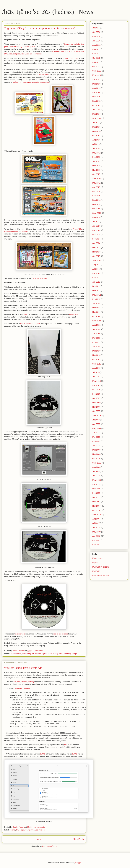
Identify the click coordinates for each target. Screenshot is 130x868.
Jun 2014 (96, 226)
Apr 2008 (96, 484)
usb (36, 830)
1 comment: (39, 651)
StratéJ (25, 231)
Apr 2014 (96, 230)
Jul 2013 (96, 269)
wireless (42, 830)
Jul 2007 (96, 523)
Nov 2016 (96, 131)
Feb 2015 (96, 196)
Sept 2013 (97, 260)
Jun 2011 (96, 329)
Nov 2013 (96, 252)
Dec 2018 (96, 101)
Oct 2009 (96, 411)
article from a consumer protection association (31, 82)
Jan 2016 (96, 161)
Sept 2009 (97, 415)
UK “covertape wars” (40, 278)
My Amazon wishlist (101, 575)
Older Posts (78, 839)
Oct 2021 (96, 58)
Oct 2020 (96, 67)
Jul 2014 (96, 222)
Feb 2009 (96, 441)
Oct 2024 (96, 32)
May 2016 (96, 153)
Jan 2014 (96, 243)
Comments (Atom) (49, 846)
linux (18, 830)
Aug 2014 (96, 217)
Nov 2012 (96, 291)
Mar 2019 (96, 97)
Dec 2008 (96, 450)
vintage (74, 654)
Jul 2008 (96, 471)
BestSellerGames (11, 231)
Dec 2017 (96, 114)
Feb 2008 (96, 493)
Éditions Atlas (43, 75)
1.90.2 (75, 754)
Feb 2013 (96, 278)
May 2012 (96, 295)
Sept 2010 (97, 364)
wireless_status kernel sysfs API (23, 668)
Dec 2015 (96, 166)
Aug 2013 (96, 265)
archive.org (27, 654)
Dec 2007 (96, 502)
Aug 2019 (96, 88)
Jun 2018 (96, 110)
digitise (44, 654)
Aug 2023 (96, 45)
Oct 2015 (96, 174)
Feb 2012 (96, 299)
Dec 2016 (96, 127)
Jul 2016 (96, 144)
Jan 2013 (96, 282)
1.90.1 (43, 754)
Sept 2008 (97, 463)
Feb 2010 (96, 394)
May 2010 (96, 381)
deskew (38, 654)
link (65, 745)
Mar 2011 (96, 338)
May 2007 (96, 532)
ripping (55, 654)
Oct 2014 (96, 209)
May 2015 (96, 183)
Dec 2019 (96, 84)
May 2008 (96, 480)
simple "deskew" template (30, 324)
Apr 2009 (96, 433)
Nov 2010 (96, 355)
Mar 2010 (96, 390)
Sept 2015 (97, 179)
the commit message (22, 688)
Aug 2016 (96, 140)
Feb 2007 (96, 545)
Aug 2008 (96, 467)
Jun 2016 (96, 148)
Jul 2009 (96, 420)
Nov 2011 (96, 312)
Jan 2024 (96, 41)
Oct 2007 (96, 510)
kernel (13, 830)
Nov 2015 (96, 170)
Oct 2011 (96, 316)
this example (20, 634)
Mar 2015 (96, 192)
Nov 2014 (96, 204)
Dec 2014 (96, 200)
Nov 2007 (96, 506)
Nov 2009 (96, 407)
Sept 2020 (97, 71)
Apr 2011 (96, 334)
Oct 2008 (96, 459)
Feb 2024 (96, 36)
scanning (67, 654)
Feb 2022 (96, 54)
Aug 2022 (96, 49)
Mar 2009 (96, 437)
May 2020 (96, 75)
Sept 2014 (97, 213)
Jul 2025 (96, 28)
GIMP (25, 314)
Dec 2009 (96, 403)
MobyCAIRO (74, 314)
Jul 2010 (96, 372)
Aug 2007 (96, 519)
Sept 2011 (97, 321)
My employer (98, 558)
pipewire (24, 830)
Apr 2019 (96, 92)
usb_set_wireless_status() (24, 682)
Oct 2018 (96, 105)
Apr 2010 (96, 385)
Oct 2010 (96, 359)
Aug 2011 (96, 325)
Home (38, 839)
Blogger (78, 863)
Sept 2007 (97, 514)
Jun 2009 (96, 424)
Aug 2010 (96, 368)
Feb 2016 (96, 157)
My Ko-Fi (96, 571)
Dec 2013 (96, 247)
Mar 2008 (96, 489)
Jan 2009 (96, 446)
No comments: (40, 827)
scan (61, 654)
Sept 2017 (97, 118)
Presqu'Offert (78, 229)
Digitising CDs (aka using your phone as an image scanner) (40, 28)
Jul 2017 (96, 123)
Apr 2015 (96, 187)
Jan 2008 (96, 497)
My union (96, 563)
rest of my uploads (61, 634)
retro (50, 654)
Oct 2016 (96, 135)
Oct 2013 (96, 256)
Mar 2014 (96, 235)
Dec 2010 (96, 351)
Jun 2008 (96, 476)
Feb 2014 (96, 239)
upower (31, 830)
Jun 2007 (96, 527)
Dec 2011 (96, 308)
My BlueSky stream (101, 567)
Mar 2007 (96, 540)
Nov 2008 (96, 454)
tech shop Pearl (71, 58)
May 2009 (96, 428)
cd (33, 654)
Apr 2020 (96, 80)
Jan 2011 (96, 346)
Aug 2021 (96, 62)
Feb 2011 (96, 342)
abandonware (16, 654)
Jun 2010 (96, 377)
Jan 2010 (96, 398)
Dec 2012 (96, 286)
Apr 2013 (96, 273)
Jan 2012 (96, 303)
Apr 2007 (96, 536)
